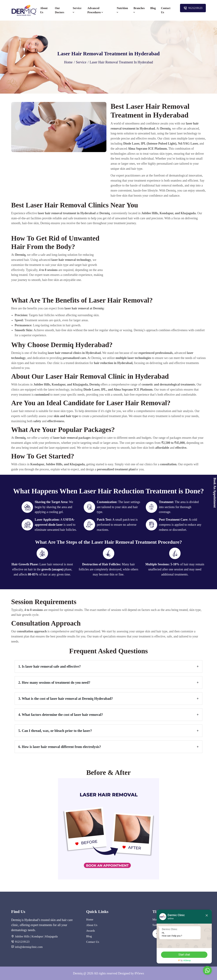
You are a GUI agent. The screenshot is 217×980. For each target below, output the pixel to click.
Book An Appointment (215, 493)
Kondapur (37, 936)
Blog (153, 8)
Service (77, 10)
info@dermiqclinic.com (28, 947)
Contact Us (166, 10)
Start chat (181, 955)
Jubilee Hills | (23, 936)
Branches (139, 10)
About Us (44, 10)
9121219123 (193, 8)
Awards (90, 930)
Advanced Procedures (96, 10)
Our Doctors (60, 10)
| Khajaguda (50, 936)
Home (68, 62)
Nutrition (122, 10)
